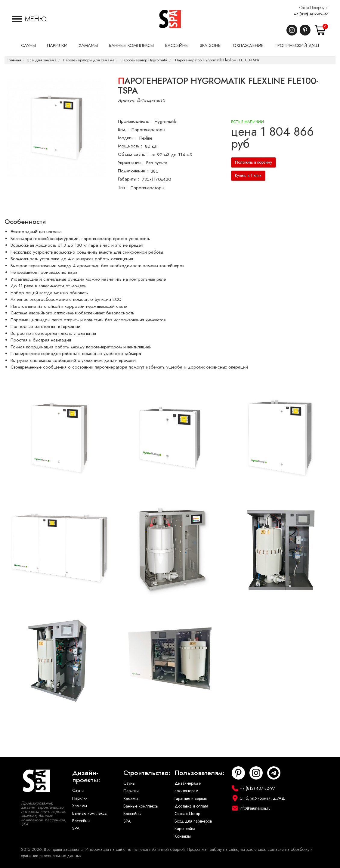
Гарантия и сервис (191, 799)
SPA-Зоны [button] (211, 45)
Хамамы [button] (88, 45)
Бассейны (81, 821)
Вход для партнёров (193, 821)
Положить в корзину (253, 162)
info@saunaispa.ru (255, 808)
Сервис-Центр (187, 814)
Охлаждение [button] (248, 45)
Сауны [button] (28, 45)
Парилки (80, 798)
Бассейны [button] (177, 45)
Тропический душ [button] (297, 45)
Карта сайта (185, 829)
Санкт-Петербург (314, 8)
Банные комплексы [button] (131, 45)
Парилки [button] (57, 45)
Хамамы (80, 806)
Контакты (183, 836)
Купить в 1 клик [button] (248, 176)
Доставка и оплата (191, 806)
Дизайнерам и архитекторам (188, 787)
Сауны (78, 791)
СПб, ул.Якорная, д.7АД (262, 798)
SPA (76, 828)
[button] (29, 19)
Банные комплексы (90, 813)
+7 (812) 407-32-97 (311, 14)
